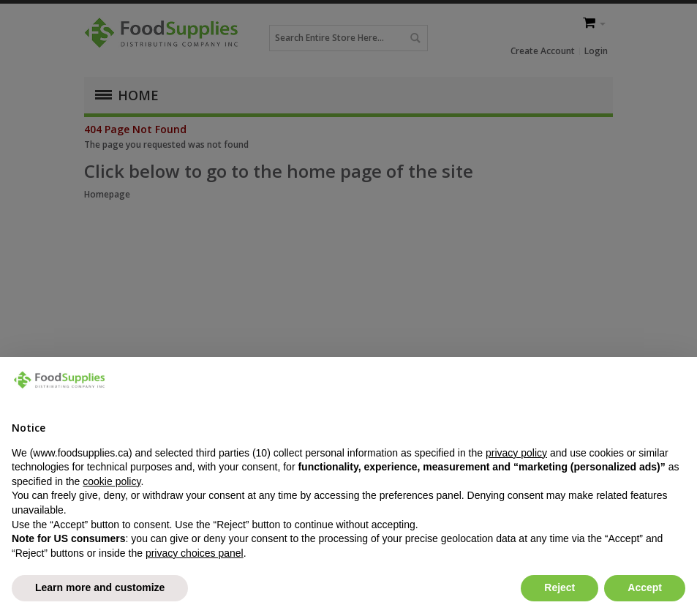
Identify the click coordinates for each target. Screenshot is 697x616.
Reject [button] (560, 587)
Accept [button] (645, 587)
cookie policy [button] (112, 481)
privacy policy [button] (516, 453)
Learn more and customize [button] (100, 587)
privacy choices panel (195, 553)
